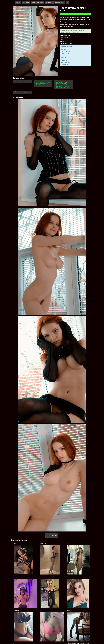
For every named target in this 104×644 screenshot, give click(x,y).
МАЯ (68, 543)
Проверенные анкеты (37, 2)
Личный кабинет (86, 643)
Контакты (80, 643)
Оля (41, 577)
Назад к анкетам (52, 535)
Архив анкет (75, 643)
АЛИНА (15, 543)
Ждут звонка (26, 2)
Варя (68, 577)
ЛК (67, 2)
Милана (15, 577)
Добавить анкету (60, 2)
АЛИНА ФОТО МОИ (43, 543)
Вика (41, 610)
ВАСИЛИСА (69, 610)
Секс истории (49, 2)
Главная (18, 2)
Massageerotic (16, 610)
